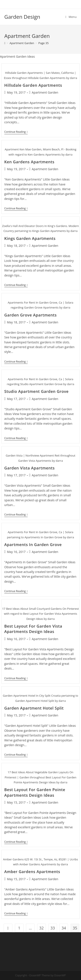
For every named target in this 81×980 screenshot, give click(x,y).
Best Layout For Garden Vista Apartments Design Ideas (33, 629)
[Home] (5, 43)
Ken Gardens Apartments (29, 162)
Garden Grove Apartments (31, 315)
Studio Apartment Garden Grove (37, 391)
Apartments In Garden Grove (33, 545)
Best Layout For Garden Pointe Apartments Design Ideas (35, 792)
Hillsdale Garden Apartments (33, 85)
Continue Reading (16, 132)
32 (42, 928)
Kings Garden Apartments (30, 238)
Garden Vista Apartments (29, 468)
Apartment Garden (45, 92)
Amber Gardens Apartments (32, 872)
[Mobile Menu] (71, 17)
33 (53, 928)
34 (64, 928)
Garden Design (22, 17)
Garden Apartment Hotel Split (34, 708)
